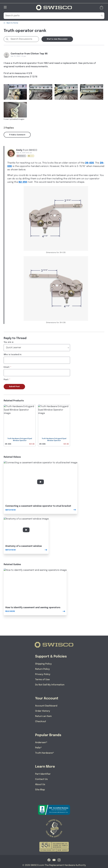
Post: (6, 380)
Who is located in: (13, 355)
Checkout (41, 721)
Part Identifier (43, 774)
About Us (40, 784)
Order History (43, 711)
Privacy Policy (43, 674)
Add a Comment (17, 135)
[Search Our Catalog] (50, 16)
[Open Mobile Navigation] (5, 7)
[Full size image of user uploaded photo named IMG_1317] (92, 92)
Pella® (38, 748)
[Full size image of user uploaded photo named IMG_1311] (15, 92)
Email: (7, 367)
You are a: (9, 342)
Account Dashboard (46, 706)
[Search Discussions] (24, 39)
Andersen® (41, 743)
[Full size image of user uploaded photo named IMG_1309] (41, 92)
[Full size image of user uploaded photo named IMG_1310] (66, 92)
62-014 (23, 182)
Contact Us (41, 779)
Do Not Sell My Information (50, 685)
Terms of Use (42, 680)
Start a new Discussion (57, 39)
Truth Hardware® (45, 753)
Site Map (40, 790)
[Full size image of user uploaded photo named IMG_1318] (15, 110)
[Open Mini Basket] (102, 8)
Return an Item (43, 716)
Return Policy (42, 669)
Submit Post (14, 387)
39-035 (89, 163)
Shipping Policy (43, 664)
